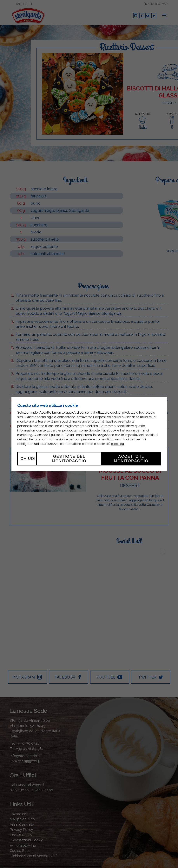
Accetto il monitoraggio (131, 459)
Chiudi (28, 459)
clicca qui (118, 444)
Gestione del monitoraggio (69, 459)
